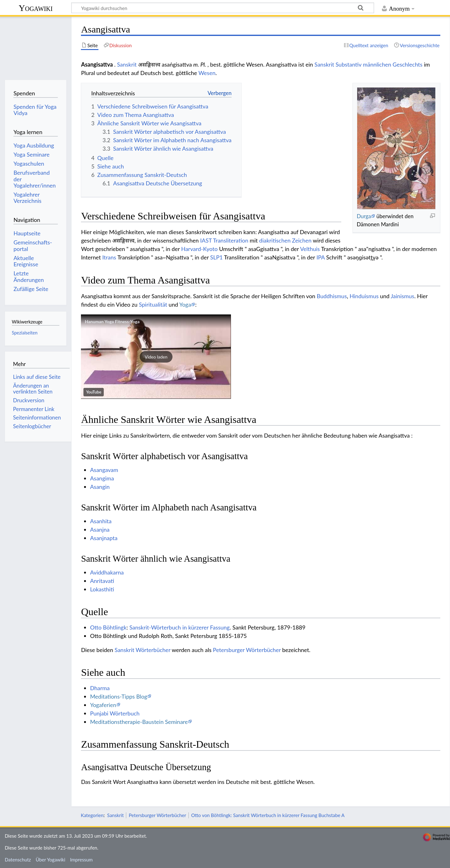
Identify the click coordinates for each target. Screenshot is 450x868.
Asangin (100, 487)
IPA (321, 257)
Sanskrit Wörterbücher (143, 650)
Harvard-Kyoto (200, 249)
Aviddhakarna (107, 572)
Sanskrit (127, 64)
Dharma (100, 688)
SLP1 (216, 257)
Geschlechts (407, 64)
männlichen (377, 64)
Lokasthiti (102, 589)
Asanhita (101, 521)
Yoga (185, 304)
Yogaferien (103, 705)
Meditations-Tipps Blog (119, 696)
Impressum (81, 860)
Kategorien (92, 815)
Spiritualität (153, 304)
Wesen (207, 73)
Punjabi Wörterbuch (115, 713)
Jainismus (402, 296)
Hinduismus (364, 296)
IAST (206, 240)
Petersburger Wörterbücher (247, 650)
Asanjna (100, 529)
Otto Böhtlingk (108, 627)
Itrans (109, 257)
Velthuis (310, 249)
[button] (156, 357)
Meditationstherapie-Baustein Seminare (139, 722)
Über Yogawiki (50, 860)
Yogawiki (36, 8)
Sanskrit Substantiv (338, 64)
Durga (364, 216)
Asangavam (104, 470)
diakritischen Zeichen (285, 240)
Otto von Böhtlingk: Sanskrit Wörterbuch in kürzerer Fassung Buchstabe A (268, 815)
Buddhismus (332, 296)
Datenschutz (18, 860)
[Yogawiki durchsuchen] (223, 8)
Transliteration (231, 240)
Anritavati (102, 581)
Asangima (102, 478)
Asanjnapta (104, 538)
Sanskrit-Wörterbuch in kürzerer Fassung (180, 627)
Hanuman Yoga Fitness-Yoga (112, 321)
